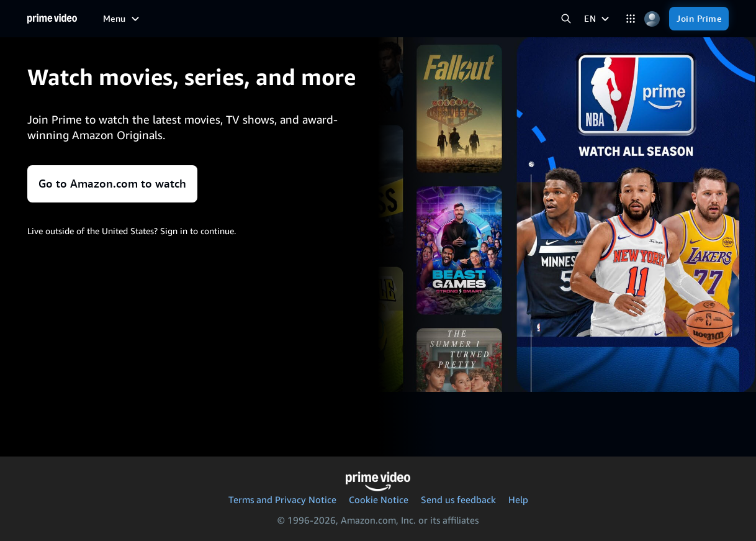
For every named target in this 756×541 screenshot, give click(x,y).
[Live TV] (393, 19)
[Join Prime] (699, 19)
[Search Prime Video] (566, 19)
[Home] (52, 19)
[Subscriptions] (460, 19)
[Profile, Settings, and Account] (652, 19)
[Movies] (212, 19)
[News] (351, 19)
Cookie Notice (379, 499)
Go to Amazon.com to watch (112, 184)
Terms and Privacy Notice (282, 499)
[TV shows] (262, 19)
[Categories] (630, 19)
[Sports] (311, 19)
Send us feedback (458, 499)
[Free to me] (160, 18)
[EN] (598, 19)
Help (518, 499)
